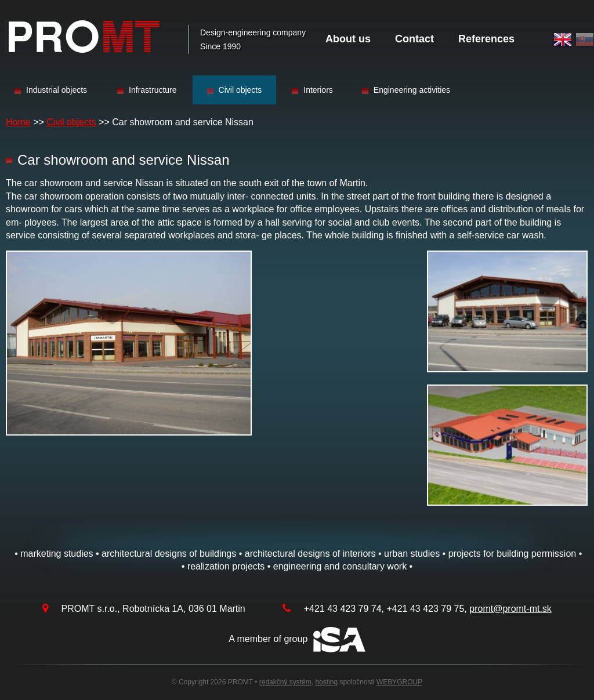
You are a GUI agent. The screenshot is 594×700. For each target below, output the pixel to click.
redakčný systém (285, 682)
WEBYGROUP (399, 682)
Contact (414, 39)
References (486, 39)
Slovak (585, 40)
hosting (326, 682)
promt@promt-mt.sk (510, 609)
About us (348, 39)
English (563, 40)
